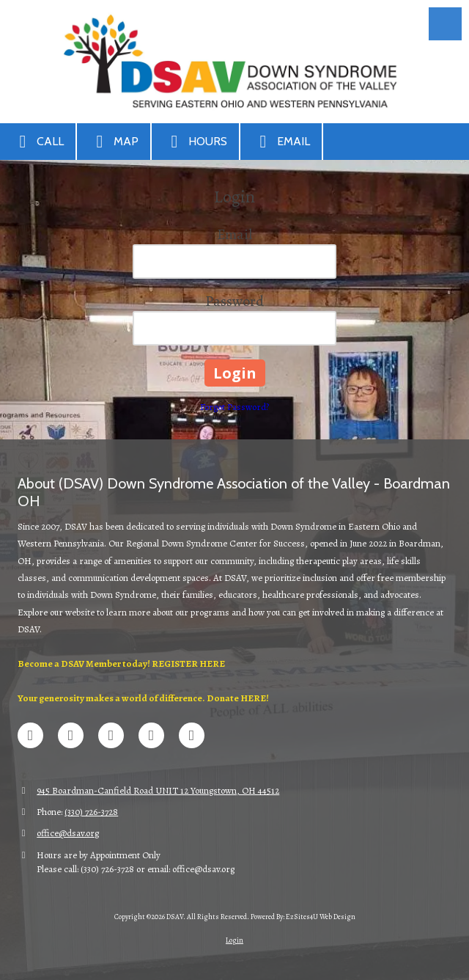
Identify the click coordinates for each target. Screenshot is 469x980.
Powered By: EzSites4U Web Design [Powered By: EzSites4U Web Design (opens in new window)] (303, 917)
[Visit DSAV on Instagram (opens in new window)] (192, 735)
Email (281, 142)
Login (234, 940)
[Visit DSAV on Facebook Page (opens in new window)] (30, 735)
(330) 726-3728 (91, 812)
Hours (195, 142)
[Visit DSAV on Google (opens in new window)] (151, 735)
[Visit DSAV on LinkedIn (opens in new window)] (111, 735)
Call (38, 142)
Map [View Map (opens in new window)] (114, 142)
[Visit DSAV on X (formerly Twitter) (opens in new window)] (71, 735)
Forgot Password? (234, 407)
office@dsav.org (68, 833)
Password (234, 301)
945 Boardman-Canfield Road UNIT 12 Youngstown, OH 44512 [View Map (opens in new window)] (158, 790)
